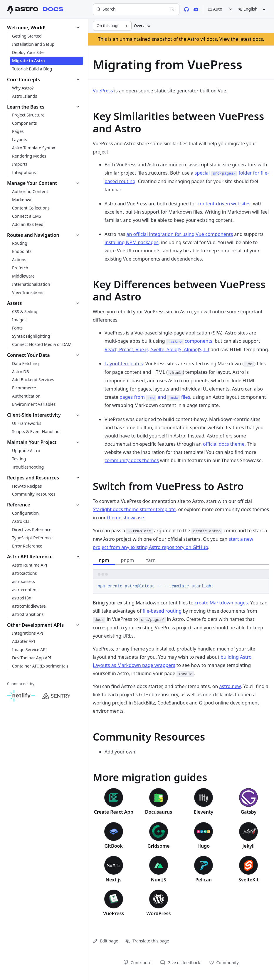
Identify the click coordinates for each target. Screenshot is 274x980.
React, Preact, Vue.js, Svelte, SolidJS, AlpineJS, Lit (157, 349)
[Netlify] (21, 696)
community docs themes (132, 460)
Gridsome (159, 846)
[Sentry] (56, 696)
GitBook (113, 846)
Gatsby (248, 812)
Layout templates (124, 364)
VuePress (103, 91)
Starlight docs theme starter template (134, 509)
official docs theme (224, 444)
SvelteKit (249, 880)
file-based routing (162, 611)
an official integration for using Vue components (180, 234)
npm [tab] (104, 560)
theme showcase (126, 518)
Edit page (105, 941)
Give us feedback (180, 963)
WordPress (158, 913)
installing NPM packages (132, 242)
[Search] (136, 9)
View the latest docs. (242, 39)
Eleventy (204, 812)
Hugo (204, 846)
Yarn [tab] (151, 560)
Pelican (204, 880)
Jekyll (249, 846)
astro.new (230, 686)
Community (224, 963)
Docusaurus (159, 812)
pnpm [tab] (128, 560)
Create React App (114, 812)
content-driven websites (224, 204)
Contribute (137, 963)
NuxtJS (159, 880)
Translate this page (147, 941)
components (189, 341)
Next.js (114, 880)
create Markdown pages (221, 603)
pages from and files (155, 397)
